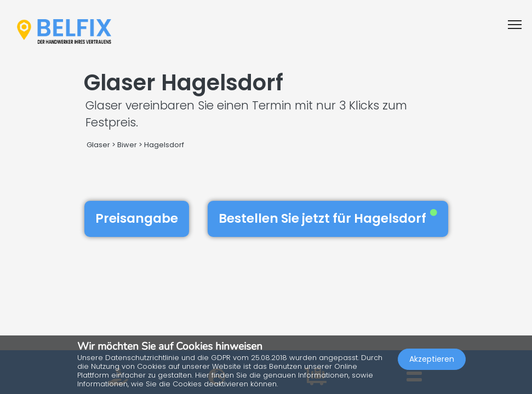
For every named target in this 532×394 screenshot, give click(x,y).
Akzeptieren (432, 359)
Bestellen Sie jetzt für (328, 218)
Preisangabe (137, 218)
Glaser (98, 145)
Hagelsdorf (164, 145)
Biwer (127, 145)
